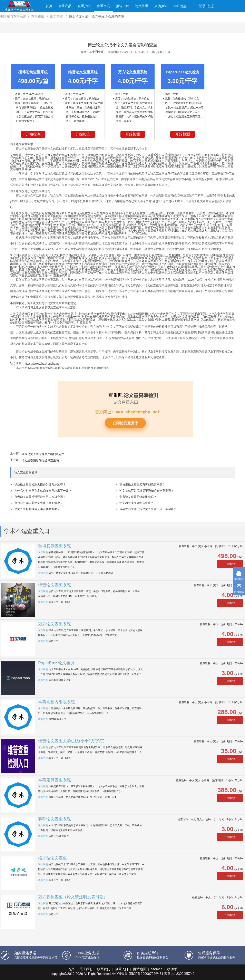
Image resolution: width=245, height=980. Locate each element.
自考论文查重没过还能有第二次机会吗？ (40, 497)
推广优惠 (180, 6)
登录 (202, 6)
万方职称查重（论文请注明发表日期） (73, 897)
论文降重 (142, 6)
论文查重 (57, 16)
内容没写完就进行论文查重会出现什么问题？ (148, 509)
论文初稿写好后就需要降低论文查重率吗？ (147, 491)
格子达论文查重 (52, 858)
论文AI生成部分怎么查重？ (136, 503)
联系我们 (104, 969)
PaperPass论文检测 (56, 663)
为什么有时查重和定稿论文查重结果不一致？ (43, 491)
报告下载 (122, 6)
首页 (49, 6)
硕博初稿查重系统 (55, 546)
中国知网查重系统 (13, 16)
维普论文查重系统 (55, 585)
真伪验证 (161, 6)
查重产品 (65, 6)
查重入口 (122, 969)
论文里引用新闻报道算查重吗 (40, 460)
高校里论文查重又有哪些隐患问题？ (142, 484)
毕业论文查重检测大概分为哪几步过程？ (40, 484)
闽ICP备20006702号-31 (146, 974)
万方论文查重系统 (55, 624)
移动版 (172, 969)
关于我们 (86, 969)
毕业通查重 (97, 52)
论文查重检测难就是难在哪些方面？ (37, 509)
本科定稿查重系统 (55, 780)
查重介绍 (84, 6)
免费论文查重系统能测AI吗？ (138, 497)
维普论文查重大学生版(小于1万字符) (71, 741)
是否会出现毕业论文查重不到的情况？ (39, 503)
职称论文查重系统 (55, 819)
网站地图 (140, 969)
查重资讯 (103, 6)
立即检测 (230, 564)
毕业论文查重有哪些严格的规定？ (43, 454)
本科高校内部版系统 (57, 702)
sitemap (157, 969)
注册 (211, 6)
